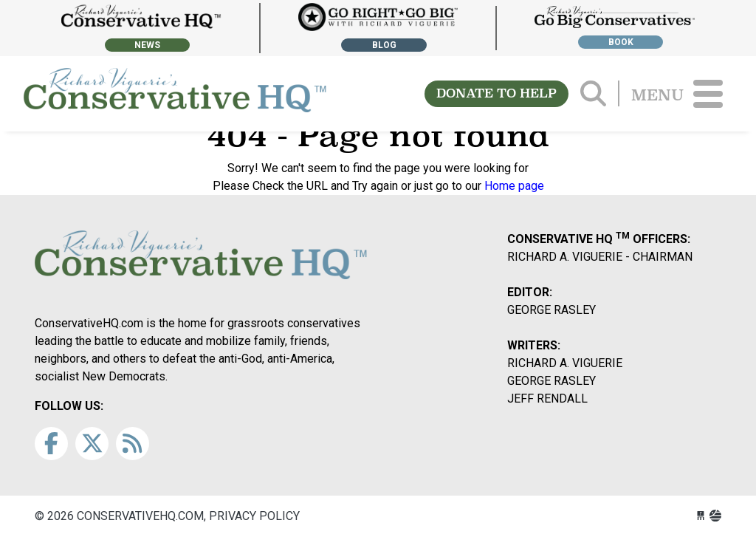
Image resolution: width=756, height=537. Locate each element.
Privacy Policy (254, 516)
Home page (514, 186)
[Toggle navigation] (708, 94)
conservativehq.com (175, 94)
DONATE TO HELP (496, 93)
